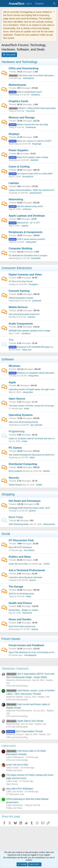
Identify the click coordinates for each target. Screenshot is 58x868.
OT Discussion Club (21, 540)
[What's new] (48, 3)
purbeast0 (37, 301)
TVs (11, 340)
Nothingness (29, 78)
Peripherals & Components (26, 232)
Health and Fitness (20, 603)
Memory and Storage (22, 118)
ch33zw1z (27, 209)
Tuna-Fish (30, 111)
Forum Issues (11, 639)
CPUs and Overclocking (24, 68)
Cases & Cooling (19, 167)
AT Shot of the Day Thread (20, 281)
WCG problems (16, 471)
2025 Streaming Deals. (19, 524)
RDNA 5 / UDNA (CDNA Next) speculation (32, 108)
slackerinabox (36, 193)
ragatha (25, 226)
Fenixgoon (33, 284)
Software (8, 359)
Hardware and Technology (19, 62)
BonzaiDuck (28, 177)
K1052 (47, 564)
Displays (14, 134)
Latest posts (9, 746)
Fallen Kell (27, 350)
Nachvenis (27, 613)
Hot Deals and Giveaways (25, 501)
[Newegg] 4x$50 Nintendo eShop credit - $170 (29, 508)
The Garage (16, 587)
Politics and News (20, 557)
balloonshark (49, 524)
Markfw (46, 471)
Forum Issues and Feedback (26, 645)
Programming (17, 431)
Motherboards (17, 85)
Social (6, 534)
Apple (12, 382)
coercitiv (31, 317)
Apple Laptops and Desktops (27, 216)
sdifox (32, 458)
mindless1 (36, 95)
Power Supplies (18, 150)
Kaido (28, 596)
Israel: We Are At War (18, 564)
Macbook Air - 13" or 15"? (24, 223)
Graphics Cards (18, 101)
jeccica (32, 580)
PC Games (15, 448)
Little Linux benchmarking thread (23, 422)
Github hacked (15, 485)
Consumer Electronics (17, 268)
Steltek (39, 485)
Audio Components (21, 324)
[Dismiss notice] (53, 12)
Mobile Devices (18, 307)
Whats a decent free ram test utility (28, 124)
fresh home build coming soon (22, 626)
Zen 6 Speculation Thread (24, 731)
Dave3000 (36, 258)
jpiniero (32, 511)
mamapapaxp (30, 655)
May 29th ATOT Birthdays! (20, 547)
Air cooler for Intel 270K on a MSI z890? (31, 174)
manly (25, 441)
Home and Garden (20, 619)
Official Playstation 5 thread (21, 298)
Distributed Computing (23, 464)
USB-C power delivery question (27, 239)
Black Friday (16, 517)
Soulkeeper (31, 127)
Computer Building (20, 248)
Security (14, 478)
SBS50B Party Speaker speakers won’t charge (29, 331)
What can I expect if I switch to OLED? (30, 141)
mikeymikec (31, 242)
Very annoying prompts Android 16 (24, 314)
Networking (16, 199)
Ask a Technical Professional (27, 570)
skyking (35, 629)
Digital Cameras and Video (25, 275)
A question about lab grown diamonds (25, 577)
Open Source (17, 399)
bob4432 (34, 160)
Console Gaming (19, 291)
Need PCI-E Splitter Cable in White (28, 157)
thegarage (37, 144)
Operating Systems (21, 415)
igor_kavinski (36, 425)
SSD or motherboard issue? (25, 92)
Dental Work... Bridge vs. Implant (23, 610)
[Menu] (4, 4)
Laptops (14, 183)
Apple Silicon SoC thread (25, 721)
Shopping (8, 494)
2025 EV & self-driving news (21, 594)
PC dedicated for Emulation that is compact (28, 255)
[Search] (54, 3)
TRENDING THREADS (15, 669)
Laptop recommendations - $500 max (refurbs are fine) (33, 190)
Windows (14, 366)
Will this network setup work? (26, 206)
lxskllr (27, 408)
